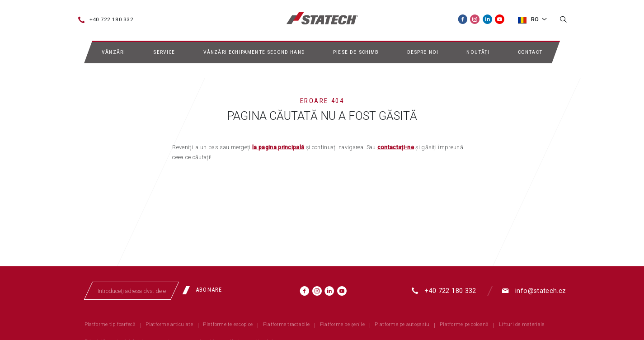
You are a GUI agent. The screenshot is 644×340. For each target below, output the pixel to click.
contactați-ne (396, 147)
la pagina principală (278, 147)
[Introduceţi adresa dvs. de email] (132, 291)
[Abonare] (205, 290)
